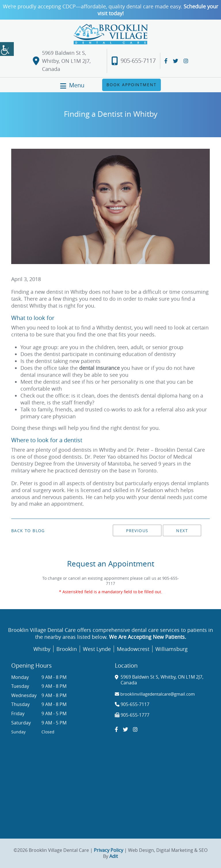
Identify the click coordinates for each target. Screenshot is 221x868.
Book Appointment (131, 85)
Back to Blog (28, 531)
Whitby (42, 649)
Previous (137, 531)
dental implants (190, 483)
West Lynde (97, 649)
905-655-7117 (134, 61)
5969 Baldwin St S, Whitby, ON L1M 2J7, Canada (62, 61)
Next (182, 531)
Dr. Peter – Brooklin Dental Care (166, 450)
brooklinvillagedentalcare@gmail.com (155, 694)
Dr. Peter (22, 483)
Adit (114, 856)
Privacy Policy (108, 850)
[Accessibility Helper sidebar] (7, 49)
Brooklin (67, 649)
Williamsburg (172, 649)
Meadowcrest (133, 649)
